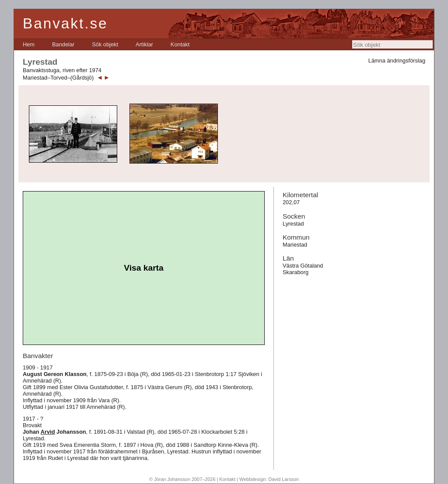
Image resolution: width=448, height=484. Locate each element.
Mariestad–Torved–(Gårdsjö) (58, 78)
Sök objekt (105, 44)
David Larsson (283, 479)
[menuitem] (29, 44)
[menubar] (106, 44)
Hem (29, 44)
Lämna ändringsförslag (397, 61)
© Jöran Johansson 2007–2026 (182, 479)
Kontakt (180, 44)
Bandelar (63, 44)
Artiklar (144, 44)
